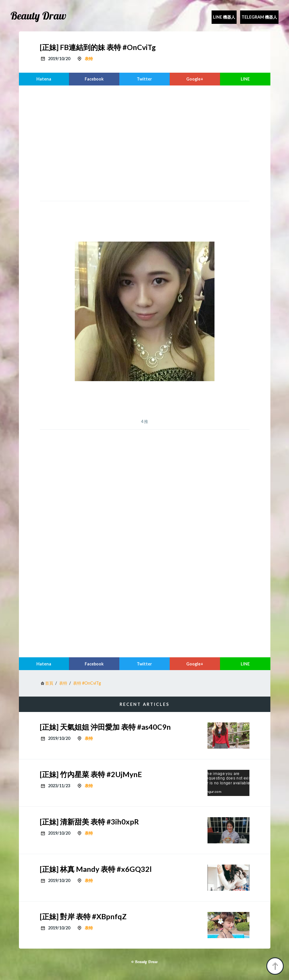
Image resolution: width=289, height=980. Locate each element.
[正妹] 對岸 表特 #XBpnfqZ (83, 916)
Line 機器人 (224, 17)
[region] (145, 142)
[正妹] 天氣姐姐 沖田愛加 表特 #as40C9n (105, 727)
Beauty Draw (38, 16)
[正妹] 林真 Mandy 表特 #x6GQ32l (96, 869)
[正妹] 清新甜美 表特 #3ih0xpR (89, 822)
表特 (89, 59)
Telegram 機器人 (259, 17)
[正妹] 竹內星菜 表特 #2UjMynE (91, 774)
